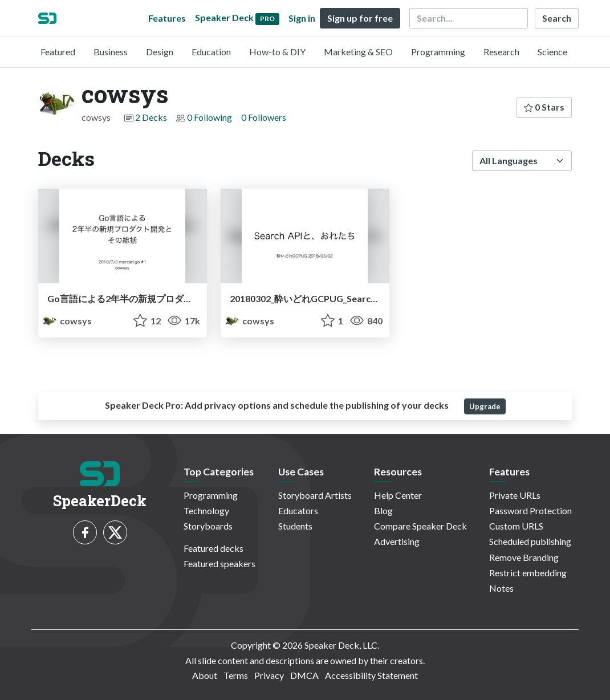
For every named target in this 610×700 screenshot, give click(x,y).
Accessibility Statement (371, 675)
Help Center (398, 495)
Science (552, 52)
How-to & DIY (277, 52)
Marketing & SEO (358, 52)
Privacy (269, 675)
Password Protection (530, 510)
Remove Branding (524, 557)
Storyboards (208, 526)
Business (111, 52)
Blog (383, 510)
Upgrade (485, 406)
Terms (236, 675)
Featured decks (213, 548)
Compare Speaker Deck (420, 526)
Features (167, 18)
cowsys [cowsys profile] (67, 321)
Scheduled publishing (530, 541)
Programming (438, 52)
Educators (298, 510)
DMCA (304, 675)
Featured (58, 52)
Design (160, 52)
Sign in (302, 18)
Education (211, 52)
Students (295, 526)
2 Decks (151, 117)
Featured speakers (219, 563)
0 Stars (544, 107)
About (205, 675)
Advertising (397, 541)
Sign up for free (360, 18)
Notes (501, 588)
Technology (206, 510)
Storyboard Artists (315, 495)
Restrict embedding (528, 573)
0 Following (210, 117)
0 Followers (264, 117)
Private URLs (515, 495)
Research (501, 52)
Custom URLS (516, 526)
